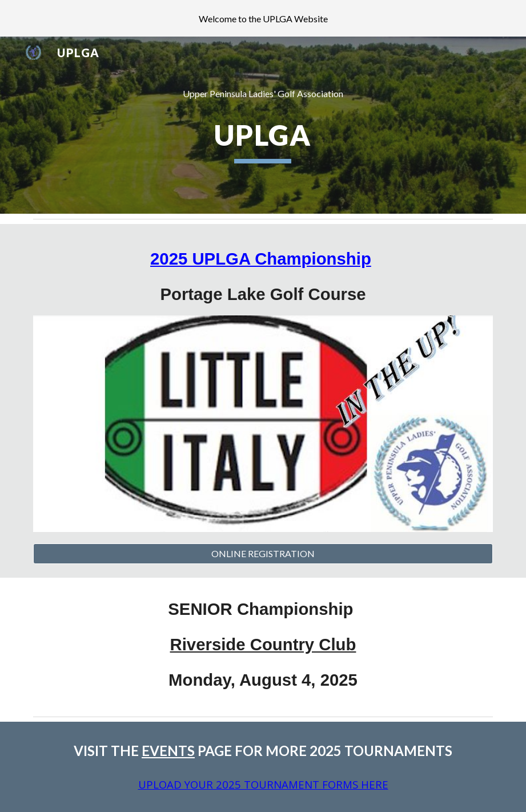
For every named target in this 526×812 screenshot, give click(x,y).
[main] (263, 94)
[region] (263, 18)
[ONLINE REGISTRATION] (263, 554)
